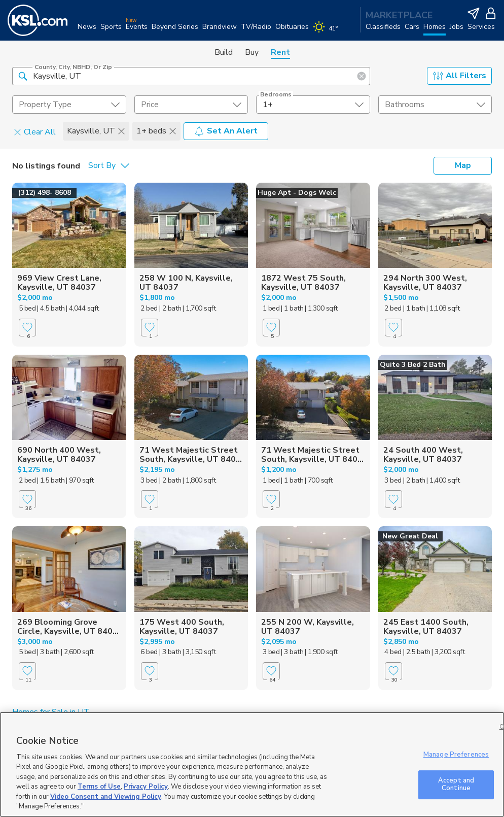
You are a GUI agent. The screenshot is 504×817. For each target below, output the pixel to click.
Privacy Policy (146, 787)
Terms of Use (99, 787)
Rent (280, 52)
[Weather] (327, 31)
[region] (252, 764)
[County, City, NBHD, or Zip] (191, 76)
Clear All (35, 131)
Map (463, 165)
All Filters (460, 76)
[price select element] (191, 105)
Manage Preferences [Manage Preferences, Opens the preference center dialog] (456, 755)
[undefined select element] (69, 105)
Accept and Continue (456, 785)
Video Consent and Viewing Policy (106, 797)
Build (224, 52)
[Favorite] (27, 328)
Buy (252, 52)
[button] (23, 76)
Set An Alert (226, 131)
